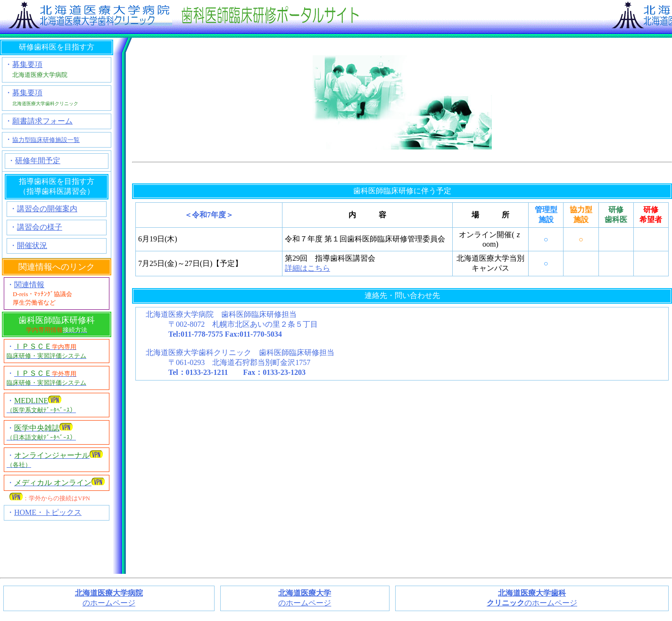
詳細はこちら (307, 268)
